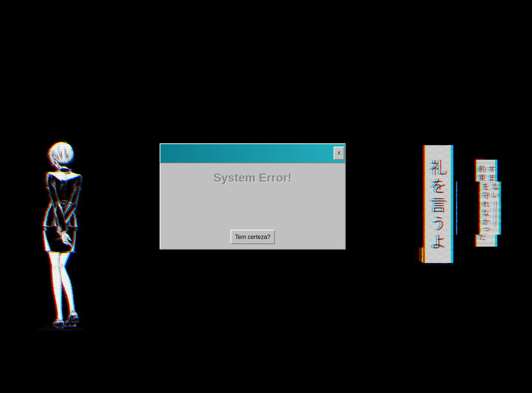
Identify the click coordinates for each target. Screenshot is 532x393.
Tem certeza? (253, 237)
